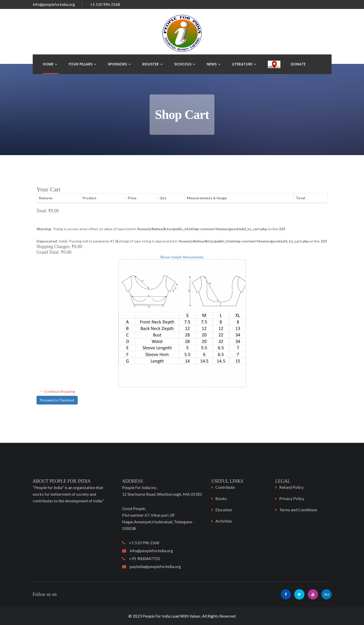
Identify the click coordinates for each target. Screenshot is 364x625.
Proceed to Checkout (57, 400)
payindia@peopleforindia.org (151, 566)
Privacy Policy (292, 498)
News (212, 64)
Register (151, 64)
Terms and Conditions (298, 510)
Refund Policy (291, 487)
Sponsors (117, 64)
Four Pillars (81, 64)
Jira (326, 594)
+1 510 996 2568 (141, 543)
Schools (183, 64)
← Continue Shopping (57, 391)
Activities (224, 521)
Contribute (225, 487)
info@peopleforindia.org (54, 4)
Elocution (224, 510)
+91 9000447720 (141, 558)
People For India (156, 616)
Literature (242, 64)
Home (48, 64)
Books (221, 498)
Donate (298, 64)
